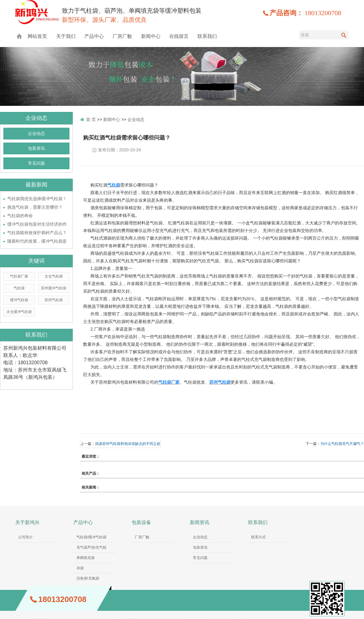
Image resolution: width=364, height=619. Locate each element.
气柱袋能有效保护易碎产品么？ (37, 233)
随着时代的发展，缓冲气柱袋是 (37, 241)
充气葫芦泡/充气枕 (91, 547)
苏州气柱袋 (54, 300)
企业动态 (36, 134)
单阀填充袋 (86, 558)
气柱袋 (19, 288)
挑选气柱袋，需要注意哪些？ (35, 207)
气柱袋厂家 (19, 276)
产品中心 (94, 36)
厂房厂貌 (122, 36)
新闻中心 (151, 36)
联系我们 (207, 36)
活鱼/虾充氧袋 (88, 578)
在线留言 (179, 36)
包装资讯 (36, 148)
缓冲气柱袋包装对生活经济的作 (37, 224)
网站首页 (37, 36)
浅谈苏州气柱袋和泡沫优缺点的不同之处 (128, 444)
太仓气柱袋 (54, 276)
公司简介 (25, 537)
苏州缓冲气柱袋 (54, 288)
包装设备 (141, 522)
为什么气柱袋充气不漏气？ (342, 444)
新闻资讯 (200, 522)
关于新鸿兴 (27, 522)
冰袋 (80, 568)
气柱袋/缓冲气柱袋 (91, 537)
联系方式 (258, 537)
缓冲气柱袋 (19, 300)
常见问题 (36, 163)
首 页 (91, 119)
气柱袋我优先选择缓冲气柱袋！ (37, 199)
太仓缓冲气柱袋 (19, 312)
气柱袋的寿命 (20, 216)
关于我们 (66, 36)
